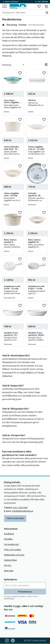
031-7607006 (20, 508)
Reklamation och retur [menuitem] (14, 555)
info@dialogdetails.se (23, 511)
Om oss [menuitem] (8, 565)
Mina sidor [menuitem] (9, 571)
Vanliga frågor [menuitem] (10, 560)
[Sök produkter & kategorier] (23, 13)
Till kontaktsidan (15, 518)
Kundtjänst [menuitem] (9, 534)
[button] (4, 6)
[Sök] (47, 13)
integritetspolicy (9, 598)
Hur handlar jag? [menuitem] (11, 544)
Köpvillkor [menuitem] (8, 539)
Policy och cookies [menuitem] (13, 550)
